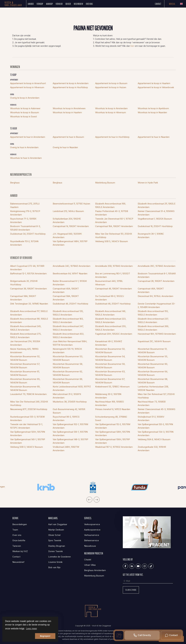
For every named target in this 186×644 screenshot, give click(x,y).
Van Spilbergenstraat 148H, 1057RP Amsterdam (70, 243)
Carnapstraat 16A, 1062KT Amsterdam (114, 226)
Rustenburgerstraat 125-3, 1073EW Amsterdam (27, 418)
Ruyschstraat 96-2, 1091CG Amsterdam (66, 418)
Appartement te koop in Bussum (111, 83)
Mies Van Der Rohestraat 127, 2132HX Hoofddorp (156, 396)
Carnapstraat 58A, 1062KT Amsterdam (23, 298)
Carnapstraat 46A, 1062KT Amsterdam (151, 290)
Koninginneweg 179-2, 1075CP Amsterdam (25, 213)
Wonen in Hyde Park (148, 183)
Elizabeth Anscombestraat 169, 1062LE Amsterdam (111, 205)
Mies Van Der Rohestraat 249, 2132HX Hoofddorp (29, 403)
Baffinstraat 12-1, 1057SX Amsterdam (28, 274)
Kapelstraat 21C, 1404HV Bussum (154, 341)
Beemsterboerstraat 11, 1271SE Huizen (71, 204)
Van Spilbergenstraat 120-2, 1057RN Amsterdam (155, 426)
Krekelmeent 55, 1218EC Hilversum (112, 387)
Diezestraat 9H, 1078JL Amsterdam (155, 296)
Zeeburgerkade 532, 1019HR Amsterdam (152, 449)
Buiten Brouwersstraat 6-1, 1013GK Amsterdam (70, 283)
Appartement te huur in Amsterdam (28, 137)
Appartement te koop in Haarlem (154, 83)
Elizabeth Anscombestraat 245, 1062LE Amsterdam (26, 328)
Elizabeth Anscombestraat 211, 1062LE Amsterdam (157, 205)
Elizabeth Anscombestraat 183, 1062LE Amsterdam (68, 320)
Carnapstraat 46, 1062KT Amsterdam (113, 289)
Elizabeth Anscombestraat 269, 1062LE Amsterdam (153, 328)
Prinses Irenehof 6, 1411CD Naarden (113, 409)
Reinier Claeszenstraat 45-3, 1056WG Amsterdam (157, 411)
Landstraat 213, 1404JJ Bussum (68, 211)
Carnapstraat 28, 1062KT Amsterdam (156, 281)
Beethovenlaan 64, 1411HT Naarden (70, 274)
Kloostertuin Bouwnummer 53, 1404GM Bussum (68, 358)
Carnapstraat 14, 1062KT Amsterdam (71, 226)
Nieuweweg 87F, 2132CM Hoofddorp (29, 409)
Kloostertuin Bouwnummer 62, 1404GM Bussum (68, 373)
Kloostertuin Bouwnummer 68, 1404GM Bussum (153, 381)
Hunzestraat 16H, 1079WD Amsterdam (157, 334)
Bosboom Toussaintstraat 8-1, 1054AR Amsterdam (157, 275)
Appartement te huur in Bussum (68, 137)
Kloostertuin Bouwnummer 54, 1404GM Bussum (110, 358)
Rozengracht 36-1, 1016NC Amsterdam (151, 236)
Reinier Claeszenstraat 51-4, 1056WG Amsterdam (156, 213)
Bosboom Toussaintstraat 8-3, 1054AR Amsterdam (25, 228)
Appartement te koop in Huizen (111, 87)
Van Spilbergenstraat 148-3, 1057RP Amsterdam (70, 441)
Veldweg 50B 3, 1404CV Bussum (27, 447)
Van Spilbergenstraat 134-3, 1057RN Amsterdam (156, 434)
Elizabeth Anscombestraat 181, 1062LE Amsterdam (29, 320)
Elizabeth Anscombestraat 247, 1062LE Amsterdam (68, 328)
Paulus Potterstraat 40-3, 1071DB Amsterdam (112, 213)
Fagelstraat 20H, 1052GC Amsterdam (114, 334)
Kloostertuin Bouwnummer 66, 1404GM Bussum (68, 381)
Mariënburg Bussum (105, 183)
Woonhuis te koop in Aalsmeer (25, 108)
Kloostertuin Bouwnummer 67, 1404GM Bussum (110, 381)
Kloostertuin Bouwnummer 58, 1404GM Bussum (68, 366)
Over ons (89, 4)
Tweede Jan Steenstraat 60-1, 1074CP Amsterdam (114, 220)
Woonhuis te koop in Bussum (25, 112)
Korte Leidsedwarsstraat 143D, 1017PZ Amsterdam (72, 388)
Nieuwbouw (78, 4)
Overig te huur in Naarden (65, 147)
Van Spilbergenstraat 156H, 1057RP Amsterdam (113, 441)
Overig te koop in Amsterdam (25, 98)
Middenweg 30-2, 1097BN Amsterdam (108, 396)
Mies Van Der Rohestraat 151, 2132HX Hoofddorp (114, 236)
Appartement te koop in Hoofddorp (70, 87)
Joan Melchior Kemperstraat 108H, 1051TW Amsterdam (70, 343)
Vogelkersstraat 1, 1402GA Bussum (155, 219)
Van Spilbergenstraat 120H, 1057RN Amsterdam (28, 434)
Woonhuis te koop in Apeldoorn (153, 108)
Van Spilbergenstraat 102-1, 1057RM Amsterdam (70, 426)
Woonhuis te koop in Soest (23, 116)
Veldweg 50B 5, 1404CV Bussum (112, 241)
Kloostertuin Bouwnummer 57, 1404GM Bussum (25, 366)
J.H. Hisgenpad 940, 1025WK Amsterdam (67, 236)
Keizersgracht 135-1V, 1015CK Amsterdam (67, 351)
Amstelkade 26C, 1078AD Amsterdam (157, 266)
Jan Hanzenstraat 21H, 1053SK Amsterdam (25, 343)
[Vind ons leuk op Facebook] (125, 566)
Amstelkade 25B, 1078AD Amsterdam (114, 266)
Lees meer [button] (32, 629)
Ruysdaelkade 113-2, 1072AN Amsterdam (24, 243)
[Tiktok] (151, 566)
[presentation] (89, 500)
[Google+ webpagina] (145, 566)
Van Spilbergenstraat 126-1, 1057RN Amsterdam (70, 434)
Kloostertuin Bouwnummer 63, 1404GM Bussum (110, 373)
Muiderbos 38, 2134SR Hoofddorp (70, 402)
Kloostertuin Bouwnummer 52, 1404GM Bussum (25, 358)
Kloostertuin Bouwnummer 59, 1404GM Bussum (110, 366)
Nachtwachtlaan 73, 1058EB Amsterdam (152, 403)
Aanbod (31, 4)
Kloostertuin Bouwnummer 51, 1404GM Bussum (153, 351)
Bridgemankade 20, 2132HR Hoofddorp (24, 283)
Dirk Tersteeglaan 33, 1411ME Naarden (29, 304)
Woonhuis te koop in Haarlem (67, 112)
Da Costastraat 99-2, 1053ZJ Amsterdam (109, 298)
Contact (158, 4)
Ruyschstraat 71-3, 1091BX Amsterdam (23, 220)
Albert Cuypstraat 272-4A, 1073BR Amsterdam (27, 268)
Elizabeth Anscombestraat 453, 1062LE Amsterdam (68, 336)
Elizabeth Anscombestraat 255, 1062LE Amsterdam (111, 328)
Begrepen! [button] (45, 636)
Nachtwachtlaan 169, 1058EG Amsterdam (109, 403)
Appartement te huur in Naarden (154, 137)
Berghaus (15, 183)
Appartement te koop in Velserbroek (156, 87)
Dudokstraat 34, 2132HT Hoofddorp (28, 234)
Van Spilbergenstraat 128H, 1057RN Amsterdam (113, 434)
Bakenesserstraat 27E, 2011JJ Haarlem (25, 205)
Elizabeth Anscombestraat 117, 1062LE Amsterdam (29, 313)
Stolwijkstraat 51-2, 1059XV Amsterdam (151, 418)
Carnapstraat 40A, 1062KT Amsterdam (66, 290)
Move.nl (172, 4)
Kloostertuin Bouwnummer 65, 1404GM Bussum (25, 381)
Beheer (68, 4)
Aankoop (49, 4)
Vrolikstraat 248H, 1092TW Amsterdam (66, 449)
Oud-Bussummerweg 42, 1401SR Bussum (69, 411)
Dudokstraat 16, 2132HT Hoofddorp (155, 226)
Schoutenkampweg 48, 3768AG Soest (111, 418)
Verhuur (59, 4)
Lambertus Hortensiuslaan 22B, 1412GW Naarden (153, 388)
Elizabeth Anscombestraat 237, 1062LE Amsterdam (153, 320)
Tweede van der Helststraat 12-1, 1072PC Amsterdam (26, 426)
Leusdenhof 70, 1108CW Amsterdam (28, 394)
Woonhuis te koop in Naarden (152, 112)
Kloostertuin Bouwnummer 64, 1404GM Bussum (153, 373)
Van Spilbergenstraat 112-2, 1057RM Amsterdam (113, 426)
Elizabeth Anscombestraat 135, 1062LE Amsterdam (68, 313)
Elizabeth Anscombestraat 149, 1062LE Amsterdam (111, 313)
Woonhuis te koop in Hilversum (111, 112)
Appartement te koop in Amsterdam (71, 83)
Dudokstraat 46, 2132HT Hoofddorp (70, 304)
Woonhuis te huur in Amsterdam (26, 158)
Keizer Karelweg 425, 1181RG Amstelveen (24, 351)
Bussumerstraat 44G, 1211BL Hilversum (109, 283)
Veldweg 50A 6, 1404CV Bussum (154, 439)
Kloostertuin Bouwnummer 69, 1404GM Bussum (25, 388)
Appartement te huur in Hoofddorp (112, 137)
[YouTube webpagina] (138, 566)
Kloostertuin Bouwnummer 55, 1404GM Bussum (153, 358)
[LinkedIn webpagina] (132, 566)
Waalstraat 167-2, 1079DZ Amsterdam (114, 447)
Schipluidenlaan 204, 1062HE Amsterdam (67, 220)
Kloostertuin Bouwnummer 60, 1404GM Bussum (153, 366)
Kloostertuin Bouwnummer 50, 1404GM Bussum (110, 351)
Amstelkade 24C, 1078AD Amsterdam (72, 266)
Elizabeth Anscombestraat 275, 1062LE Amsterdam (26, 336)
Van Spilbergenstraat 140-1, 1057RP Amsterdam (28, 441)
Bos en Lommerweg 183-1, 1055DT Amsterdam (113, 275)
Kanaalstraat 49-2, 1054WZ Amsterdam (109, 343)
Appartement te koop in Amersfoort (28, 83)
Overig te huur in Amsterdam (24, 147)
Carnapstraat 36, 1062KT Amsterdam (28, 289)
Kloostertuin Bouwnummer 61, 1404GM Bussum (25, 373)
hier (132, 46)
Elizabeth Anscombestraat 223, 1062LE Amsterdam (111, 320)
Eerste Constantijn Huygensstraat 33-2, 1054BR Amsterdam (157, 305)
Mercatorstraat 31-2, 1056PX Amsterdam (67, 396)
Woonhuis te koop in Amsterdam (111, 108)
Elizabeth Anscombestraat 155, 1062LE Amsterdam (153, 313)
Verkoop (40, 4)
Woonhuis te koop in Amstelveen (69, 108)
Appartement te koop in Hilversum (27, 87)
